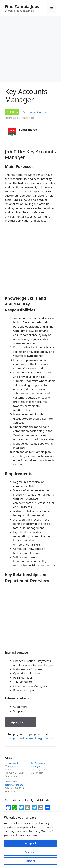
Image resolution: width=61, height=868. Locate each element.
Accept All (30, 843)
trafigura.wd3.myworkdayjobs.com (30, 738)
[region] (30, 840)
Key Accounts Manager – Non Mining (13, 766)
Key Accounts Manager (38, 765)
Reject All (30, 861)
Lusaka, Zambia (36, 112)
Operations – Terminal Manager (15, 783)
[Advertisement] (30, 50)
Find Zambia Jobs (22, 6)
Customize (30, 852)
